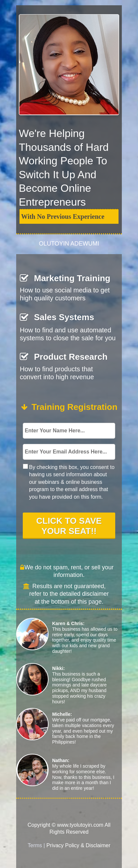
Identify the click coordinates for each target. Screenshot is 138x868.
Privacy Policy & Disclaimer (78, 845)
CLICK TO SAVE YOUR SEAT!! (69, 525)
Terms (35, 845)
